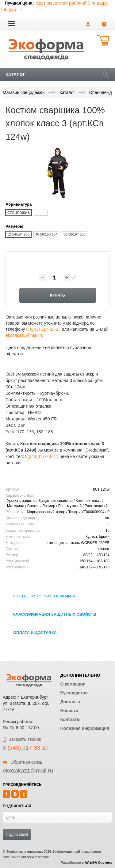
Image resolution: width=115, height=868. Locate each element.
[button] (12, 23)
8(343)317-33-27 (41, 456)
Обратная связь (22, 762)
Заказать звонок (22, 739)
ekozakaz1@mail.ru (24, 335)
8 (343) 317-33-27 (43, 329)
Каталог (15, 74)
